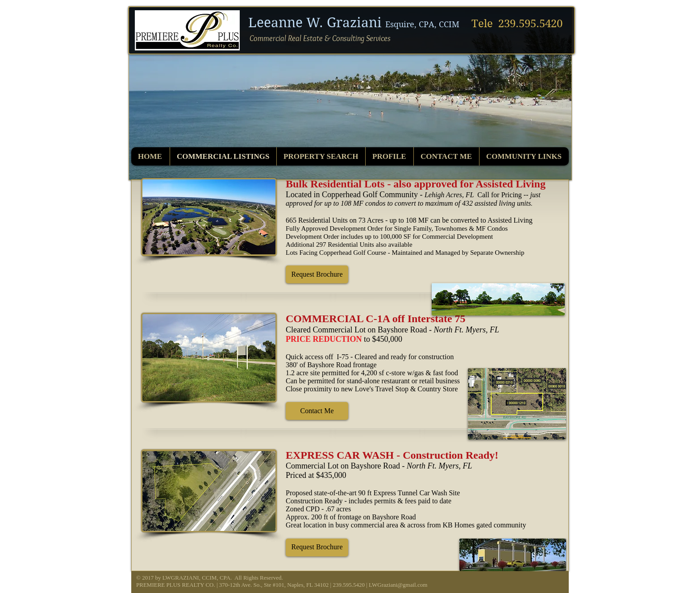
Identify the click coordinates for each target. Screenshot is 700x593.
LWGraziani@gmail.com (398, 585)
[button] (317, 274)
